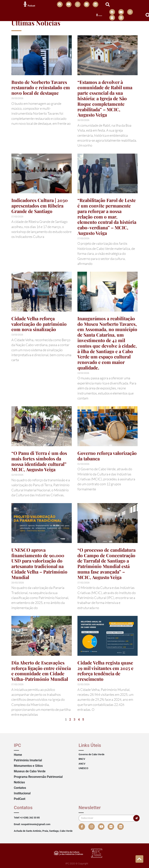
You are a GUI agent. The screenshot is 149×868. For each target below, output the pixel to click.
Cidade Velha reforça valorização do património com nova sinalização (39, 324)
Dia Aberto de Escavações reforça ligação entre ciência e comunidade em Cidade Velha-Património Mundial (41, 671)
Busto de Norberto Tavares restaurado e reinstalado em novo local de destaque (41, 88)
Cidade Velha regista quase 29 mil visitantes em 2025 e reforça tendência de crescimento (105, 671)
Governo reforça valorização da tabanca (107, 456)
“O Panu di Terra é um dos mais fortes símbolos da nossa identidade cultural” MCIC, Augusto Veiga (39, 461)
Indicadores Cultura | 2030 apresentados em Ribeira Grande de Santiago (39, 206)
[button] (108, 5)
